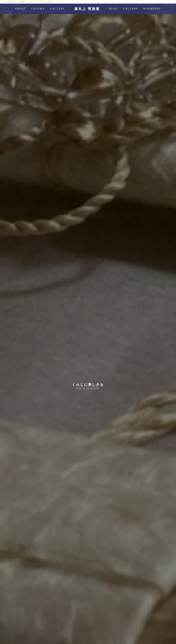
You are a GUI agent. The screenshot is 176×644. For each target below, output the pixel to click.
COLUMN (38, 9)
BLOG (114, 9)
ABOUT (20, 9)
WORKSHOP (152, 9)
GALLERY (57, 9)
